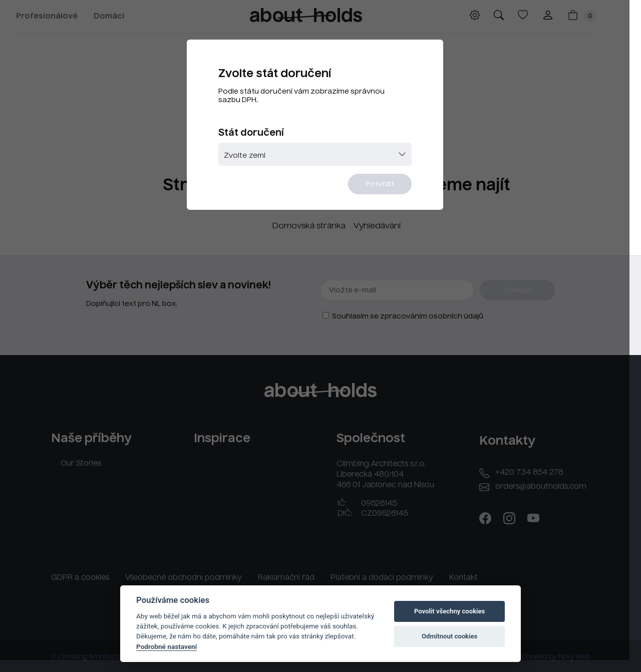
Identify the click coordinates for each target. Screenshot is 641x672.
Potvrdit (382, 185)
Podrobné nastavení (167, 646)
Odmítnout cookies (449, 636)
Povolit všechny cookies (449, 611)
